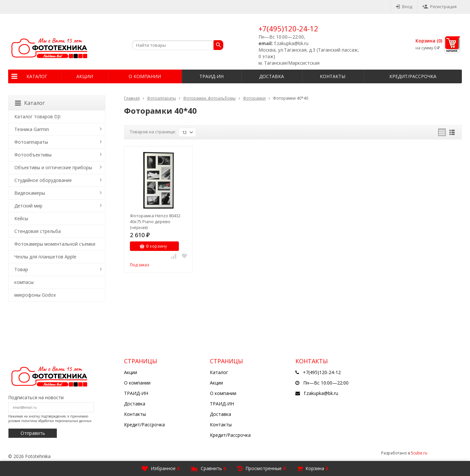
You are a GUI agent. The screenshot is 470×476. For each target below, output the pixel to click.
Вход (404, 7)
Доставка (272, 76)
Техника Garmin (32, 129)
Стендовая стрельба (38, 231)
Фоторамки (254, 98)
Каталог (37, 76)
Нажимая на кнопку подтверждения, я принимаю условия (50, 419)
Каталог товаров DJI (37, 116)
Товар (21, 269)
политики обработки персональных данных (56, 421)
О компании (145, 76)
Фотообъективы (33, 155)
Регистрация (439, 7)
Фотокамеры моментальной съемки (55, 244)
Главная (132, 98)
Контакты (333, 76)
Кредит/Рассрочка (413, 76)
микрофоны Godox (35, 295)
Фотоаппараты (161, 98)
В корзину (153, 246)
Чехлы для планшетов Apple (45, 257)
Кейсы (21, 218)
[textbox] (178, 45)
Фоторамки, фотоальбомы (209, 98)
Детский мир (28, 206)
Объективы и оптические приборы (53, 167)
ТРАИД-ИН (211, 76)
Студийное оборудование (43, 180)
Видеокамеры (30, 193)
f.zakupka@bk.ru (321, 393)
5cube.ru (419, 453)
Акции (85, 76)
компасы (24, 282)
